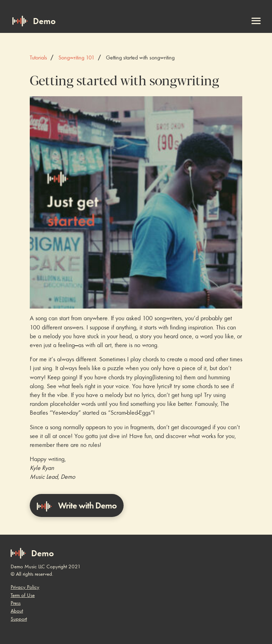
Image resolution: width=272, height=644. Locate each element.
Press (16, 603)
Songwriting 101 (76, 58)
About (17, 611)
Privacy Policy (25, 587)
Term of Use (23, 595)
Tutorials (38, 58)
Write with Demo (77, 506)
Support (19, 619)
